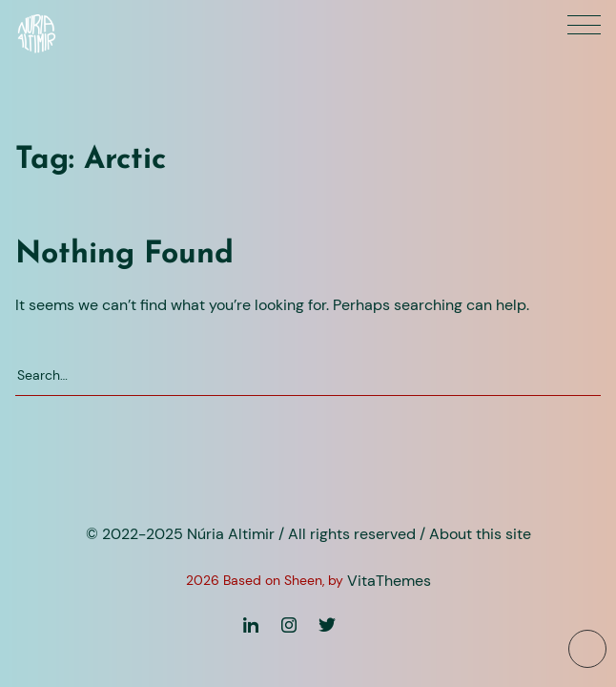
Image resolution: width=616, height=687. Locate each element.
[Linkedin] (251, 631)
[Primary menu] (584, 25)
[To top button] (587, 649)
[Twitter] (327, 631)
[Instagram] (289, 631)
